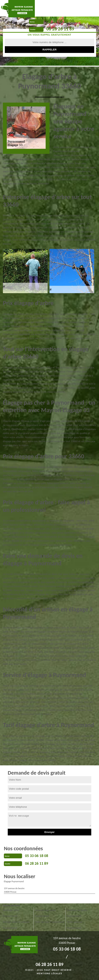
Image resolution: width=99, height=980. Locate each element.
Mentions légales (49, 973)
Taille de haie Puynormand (49, 922)
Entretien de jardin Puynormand (77, 913)
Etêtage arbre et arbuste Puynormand (16, 925)
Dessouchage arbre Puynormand (45, 913)
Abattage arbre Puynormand (11, 913)
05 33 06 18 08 (60, 21)
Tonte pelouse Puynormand (75, 925)
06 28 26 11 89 (60, 29)
